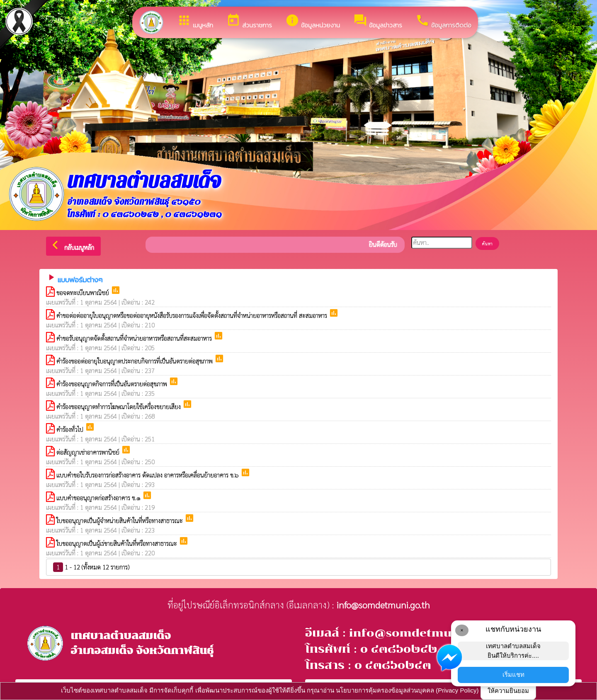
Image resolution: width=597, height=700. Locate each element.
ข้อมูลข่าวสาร (378, 22)
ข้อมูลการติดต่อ (443, 22)
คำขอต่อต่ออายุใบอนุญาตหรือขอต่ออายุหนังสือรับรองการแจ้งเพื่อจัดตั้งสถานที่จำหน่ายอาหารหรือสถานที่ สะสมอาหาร (193, 315)
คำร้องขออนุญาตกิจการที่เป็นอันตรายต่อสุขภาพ (113, 384)
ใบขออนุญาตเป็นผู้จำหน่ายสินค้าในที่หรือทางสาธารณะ (120, 520)
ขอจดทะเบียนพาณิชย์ (84, 292)
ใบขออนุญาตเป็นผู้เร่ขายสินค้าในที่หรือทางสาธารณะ (118, 543)
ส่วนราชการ (249, 22)
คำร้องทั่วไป (71, 429)
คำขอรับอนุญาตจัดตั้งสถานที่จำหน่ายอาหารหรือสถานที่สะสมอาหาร (135, 338)
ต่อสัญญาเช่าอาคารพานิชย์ (89, 452)
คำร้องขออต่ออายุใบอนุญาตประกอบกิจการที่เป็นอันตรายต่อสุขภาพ (135, 361)
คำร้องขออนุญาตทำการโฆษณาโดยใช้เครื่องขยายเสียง (119, 406)
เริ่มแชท (513, 675)
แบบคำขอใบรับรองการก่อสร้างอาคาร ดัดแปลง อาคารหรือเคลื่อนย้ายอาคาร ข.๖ (148, 475)
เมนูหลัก (195, 22)
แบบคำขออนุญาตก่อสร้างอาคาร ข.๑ (99, 498)
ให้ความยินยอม (508, 691)
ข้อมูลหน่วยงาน (313, 22)
